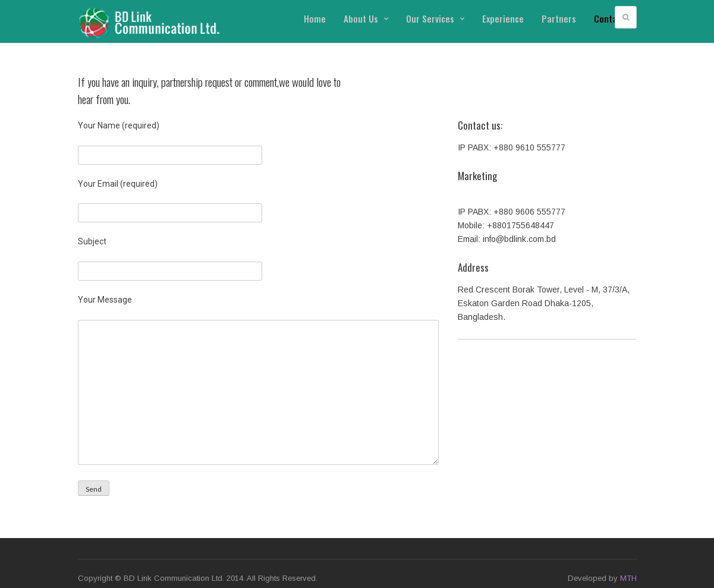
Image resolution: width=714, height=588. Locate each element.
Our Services (435, 18)
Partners (559, 18)
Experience (503, 18)
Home (315, 18)
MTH (628, 578)
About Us (366, 18)
